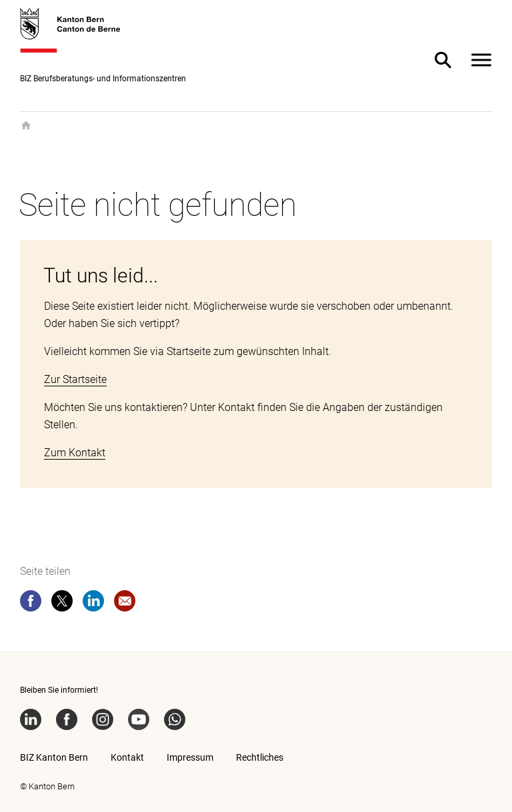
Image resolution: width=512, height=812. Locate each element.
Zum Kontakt (75, 453)
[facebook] (31, 604)
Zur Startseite (75, 379)
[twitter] (62, 604)
